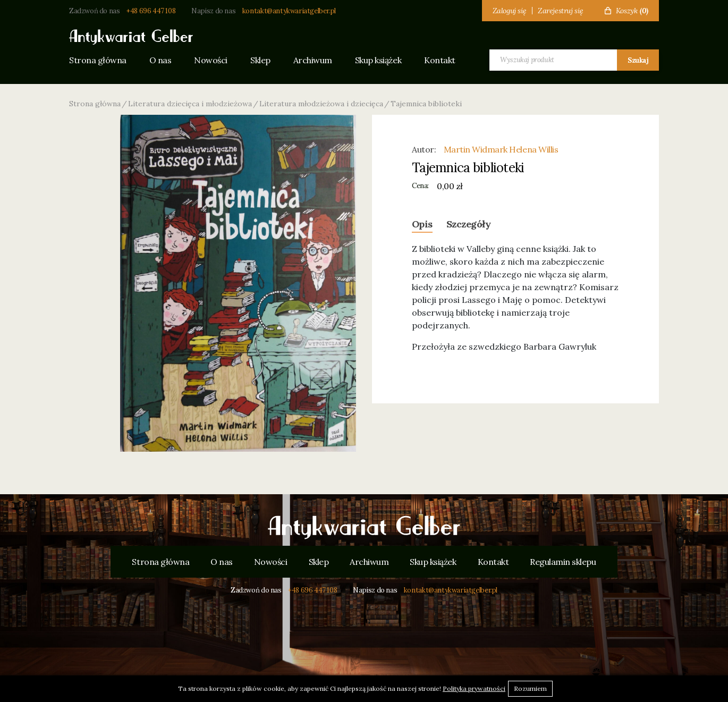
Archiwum (313, 60)
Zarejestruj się (561, 11)
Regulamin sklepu (563, 562)
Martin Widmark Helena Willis (501, 149)
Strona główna (98, 60)
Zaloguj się (510, 11)
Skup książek (378, 60)
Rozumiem (530, 688)
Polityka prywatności (474, 688)
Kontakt (440, 60)
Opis (422, 224)
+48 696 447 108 (151, 11)
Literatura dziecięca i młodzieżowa (190, 104)
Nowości (211, 60)
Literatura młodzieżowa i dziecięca (321, 104)
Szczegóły (468, 224)
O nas (160, 60)
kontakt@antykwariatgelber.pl (289, 11)
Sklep (260, 60)
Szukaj (638, 60)
